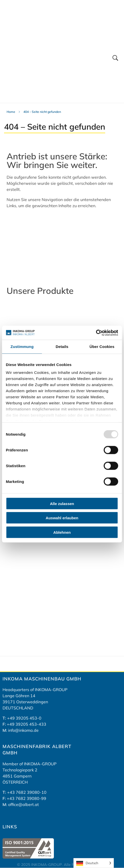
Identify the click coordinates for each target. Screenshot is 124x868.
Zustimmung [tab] (22, 347)
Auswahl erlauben (62, 518)
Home (11, 112)
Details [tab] (62, 347)
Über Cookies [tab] (102, 347)
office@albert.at (24, 804)
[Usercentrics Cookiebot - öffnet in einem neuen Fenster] (96, 333)
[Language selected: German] (94, 863)
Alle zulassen (62, 503)
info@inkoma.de (23, 730)
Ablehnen (62, 532)
